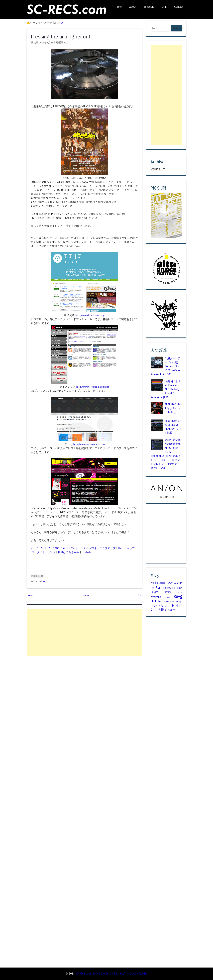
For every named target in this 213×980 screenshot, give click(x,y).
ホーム (35, 548)
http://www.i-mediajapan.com (93, 387)
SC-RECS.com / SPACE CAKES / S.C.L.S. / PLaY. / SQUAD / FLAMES (112, 974)
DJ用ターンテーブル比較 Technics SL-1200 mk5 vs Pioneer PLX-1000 (166, 366)
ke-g (44, 581)
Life (164, 588)
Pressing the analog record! (61, 37)
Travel (179, 592)
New (30, 595)
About (133, 7)
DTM (180, 583)
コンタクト (38, 552)
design (167, 597)
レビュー (170, 610)
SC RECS (46, 548)
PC (174, 588)
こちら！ (62, 23)
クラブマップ (107, 548)
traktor (168, 601)
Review (167, 592)
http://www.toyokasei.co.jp (90, 315)
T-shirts (86, 552)
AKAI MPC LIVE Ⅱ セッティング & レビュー (173, 408)
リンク (51, 552)
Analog (154, 583)
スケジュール (79, 548)
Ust (120, 548)
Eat (152, 588)
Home (118, 7)
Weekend (156, 597)
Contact (179, 7)
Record (154, 592)
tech (161, 601)
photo (154, 601)
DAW (170, 583)
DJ (175, 583)
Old (140, 595)
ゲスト (93, 548)
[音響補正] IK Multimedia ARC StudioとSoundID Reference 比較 (165, 389)
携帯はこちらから (69, 552)
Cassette (162, 583)
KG (158, 587)
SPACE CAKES (61, 548)
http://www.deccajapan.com (89, 444)
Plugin (179, 588)
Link (164, 7)
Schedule (149, 7)
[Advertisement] (84, 633)
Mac (169, 588)
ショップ (129, 548)
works (175, 601)
